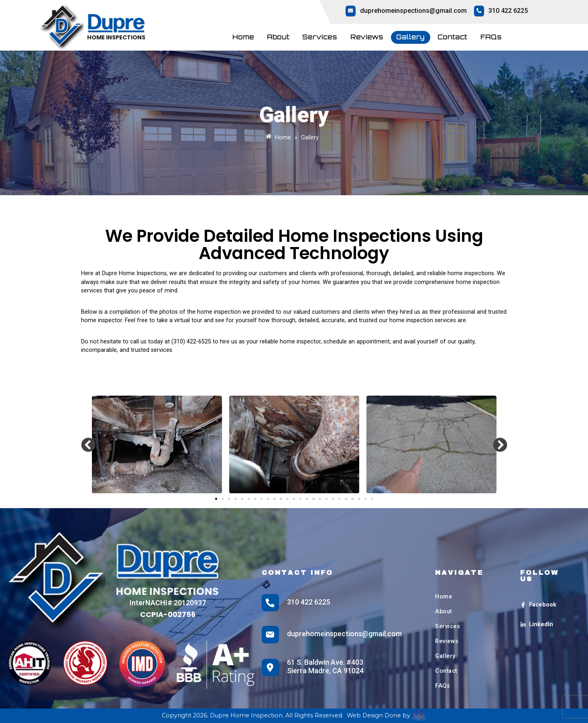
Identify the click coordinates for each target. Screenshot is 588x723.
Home (243, 37)
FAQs (491, 37)
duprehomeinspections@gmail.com (413, 11)
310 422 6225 (508, 11)
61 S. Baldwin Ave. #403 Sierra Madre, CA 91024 (325, 667)
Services (320, 37)
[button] (88, 486)
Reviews (367, 37)
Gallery (410, 37)
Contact (452, 37)
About (278, 37)
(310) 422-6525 (191, 342)
